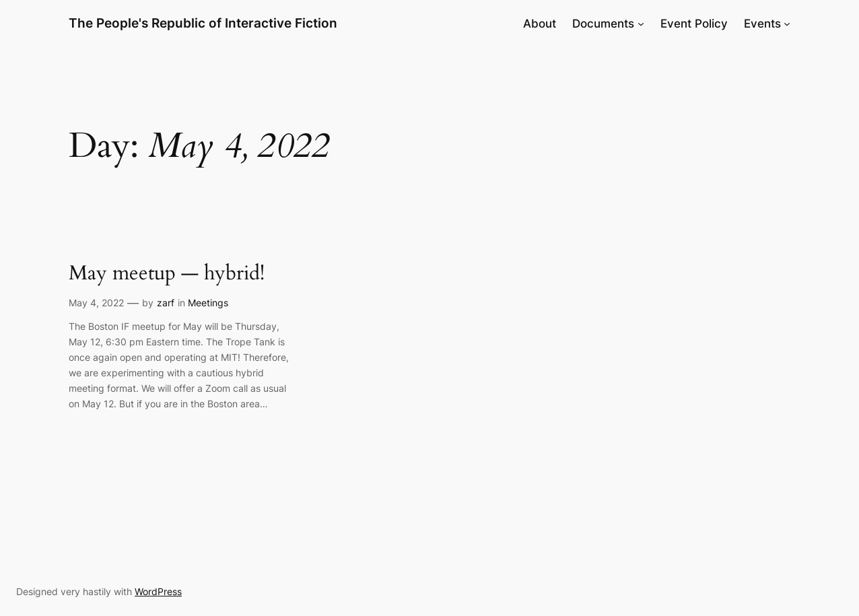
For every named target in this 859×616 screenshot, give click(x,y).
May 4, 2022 (96, 303)
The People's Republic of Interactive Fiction (203, 23)
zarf (166, 303)
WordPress (158, 591)
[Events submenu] (787, 24)
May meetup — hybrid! (167, 274)
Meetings (208, 303)
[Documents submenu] (641, 24)
